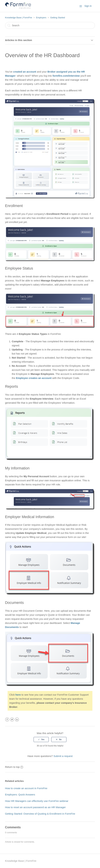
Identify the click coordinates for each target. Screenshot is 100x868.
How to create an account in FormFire (26, 788)
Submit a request (63, 756)
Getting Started (58, 18)
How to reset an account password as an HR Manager (35, 807)
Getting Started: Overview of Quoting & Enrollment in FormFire (40, 814)
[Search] (50, 25)
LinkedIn (17, 720)
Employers (41, 18)
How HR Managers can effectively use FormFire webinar (37, 801)
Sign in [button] (88, 6)
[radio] (41, 739)
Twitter (12, 720)
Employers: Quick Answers (20, 795)
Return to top (14, 767)
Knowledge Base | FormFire (19, 18)
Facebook (7, 720)
